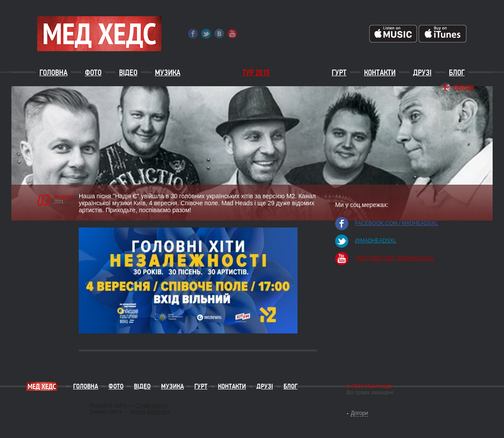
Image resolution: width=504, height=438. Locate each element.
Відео (128, 73)
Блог (457, 73)
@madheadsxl (376, 241)
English (463, 87)
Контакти (380, 73)
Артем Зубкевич (150, 412)
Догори (359, 413)
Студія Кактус (152, 406)
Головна (53, 73)
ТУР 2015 (256, 73)
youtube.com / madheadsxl (395, 258)
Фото (93, 73)
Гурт (339, 73)
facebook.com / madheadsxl (396, 223)
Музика (168, 73)
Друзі (422, 73)
